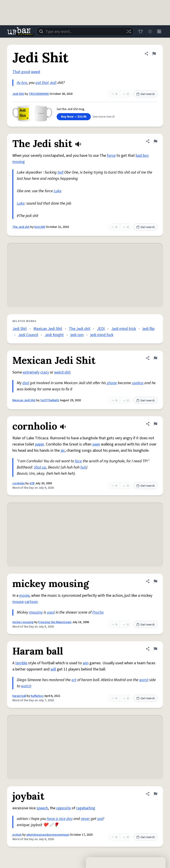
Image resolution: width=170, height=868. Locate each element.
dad (26, 383)
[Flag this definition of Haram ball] (155, 649)
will (53, 669)
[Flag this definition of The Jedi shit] (155, 141)
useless (138, 383)
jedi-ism (77, 335)
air (63, 450)
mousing (36, 612)
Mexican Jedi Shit (48, 329)
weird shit (62, 372)
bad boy (142, 156)
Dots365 (40, 227)
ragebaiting (86, 808)
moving (19, 162)
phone (112, 383)
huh (83, 467)
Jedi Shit (18, 94)
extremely (31, 372)
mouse (18, 602)
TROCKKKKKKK (39, 94)
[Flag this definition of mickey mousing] (155, 581)
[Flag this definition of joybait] (155, 794)
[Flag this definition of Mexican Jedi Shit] (155, 358)
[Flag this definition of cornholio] (155, 424)
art (74, 680)
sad (100, 819)
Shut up (40, 467)
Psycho (98, 612)
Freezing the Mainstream (55, 622)
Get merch (145, 94)
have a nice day (60, 819)
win (86, 663)
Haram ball (19, 696)
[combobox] (85, 31)
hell (60, 172)
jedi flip (149, 329)
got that (42, 83)
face (78, 461)
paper (40, 444)
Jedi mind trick (124, 329)
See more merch (104, 117)
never (85, 819)
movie (24, 596)
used (51, 612)
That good (21, 72)
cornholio (19, 483)
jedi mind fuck (102, 335)
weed (36, 72)
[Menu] (159, 31)
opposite (64, 808)
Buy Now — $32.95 (74, 117)
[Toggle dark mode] (149, 31)
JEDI (101, 329)
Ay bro (22, 83)
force (111, 156)
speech (42, 808)
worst (144, 680)
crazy (45, 372)
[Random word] (127, 31)
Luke (58, 191)
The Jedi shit (21, 227)
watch (26, 686)
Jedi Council (28, 335)
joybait (17, 835)
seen (96, 444)
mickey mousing (23, 622)
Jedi (53, 83)
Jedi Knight (54, 335)
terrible (21, 663)
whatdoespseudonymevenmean (48, 835)
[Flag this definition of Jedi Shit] (154, 54)
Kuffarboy (37, 696)
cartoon (31, 602)
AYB (32, 483)
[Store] (139, 31)
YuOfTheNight (50, 400)
